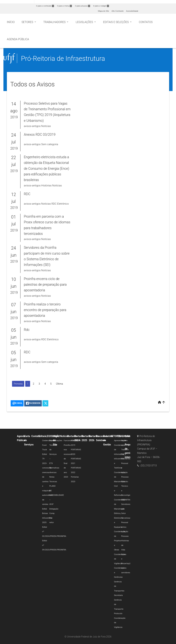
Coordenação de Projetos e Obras (120, 541)
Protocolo (118, 614)
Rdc (27, 330)
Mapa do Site (103, 11)
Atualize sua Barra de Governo (53, 2)
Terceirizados (127, 518)
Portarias (72, 436)
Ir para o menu (64, 6)
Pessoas (125, 477)
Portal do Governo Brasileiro (17, 2)
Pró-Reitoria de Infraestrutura (63, 58)
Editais (42, 436)
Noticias (65, 436)
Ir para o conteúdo (45, 6)
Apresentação (120, 441)
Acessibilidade (132, 11)
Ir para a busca (82, 6)
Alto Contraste (118, 11)
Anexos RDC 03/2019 (40, 135)
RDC (27, 194)
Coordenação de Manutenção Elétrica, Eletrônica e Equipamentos (120, 513)
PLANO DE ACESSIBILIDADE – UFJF (57, 495)
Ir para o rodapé (101, 6)
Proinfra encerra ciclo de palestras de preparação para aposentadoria (45, 285)
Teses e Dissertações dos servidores (127, 564)
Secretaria (118, 595)
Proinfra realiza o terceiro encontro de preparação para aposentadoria (45, 310)
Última (59, 384)
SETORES (115, 436)
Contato (36, 436)
